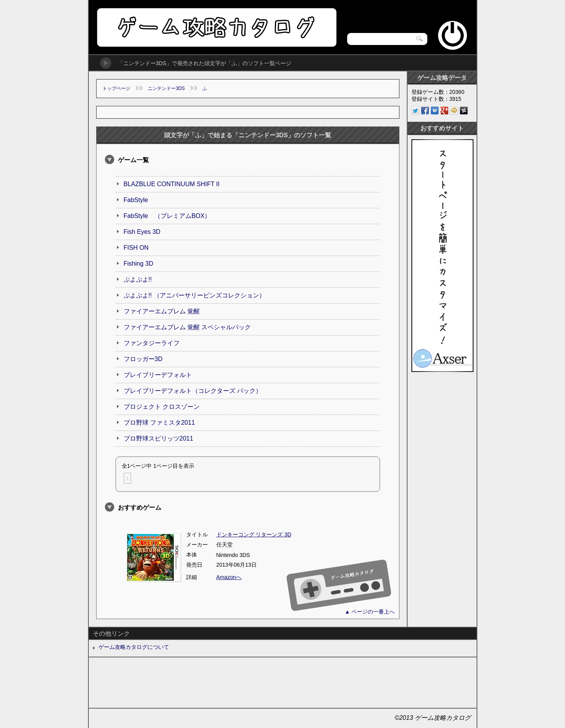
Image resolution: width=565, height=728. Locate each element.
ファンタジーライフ (152, 343)
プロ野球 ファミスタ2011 (159, 423)
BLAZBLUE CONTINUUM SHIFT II (172, 184)
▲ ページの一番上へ (370, 612)
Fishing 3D (138, 264)
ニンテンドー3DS (166, 88)
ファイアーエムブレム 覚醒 (162, 311)
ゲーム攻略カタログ (216, 27)
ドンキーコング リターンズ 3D (254, 534)
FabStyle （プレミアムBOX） (167, 216)
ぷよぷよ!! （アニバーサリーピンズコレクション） (194, 295)
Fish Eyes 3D (142, 232)
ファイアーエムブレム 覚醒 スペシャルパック (187, 327)
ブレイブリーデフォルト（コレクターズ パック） (193, 391)
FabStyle (136, 200)
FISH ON (136, 248)
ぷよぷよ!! (138, 279)
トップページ (116, 88)
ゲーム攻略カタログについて (134, 647)
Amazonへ (229, 577)
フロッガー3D (143, 359)
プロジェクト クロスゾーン (162, 407)
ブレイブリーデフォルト (158, 375)
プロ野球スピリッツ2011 (159, 438)
